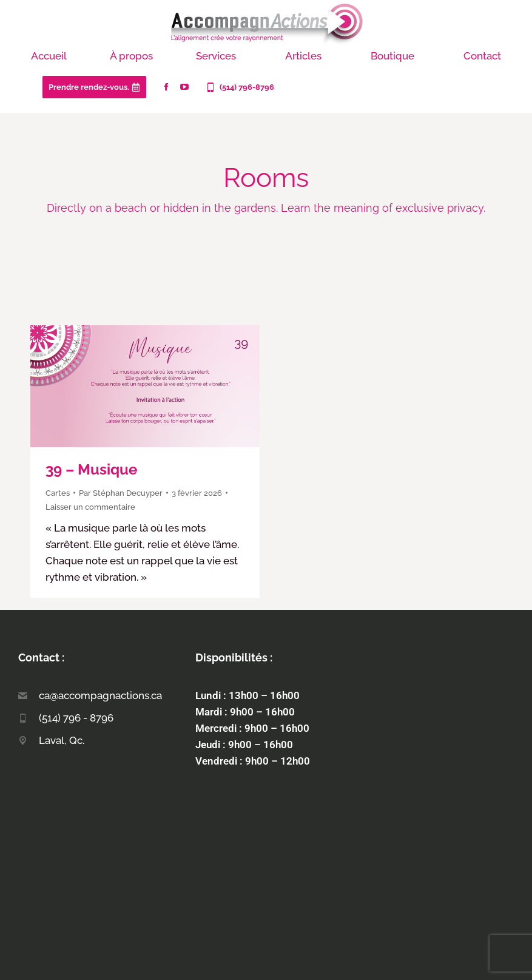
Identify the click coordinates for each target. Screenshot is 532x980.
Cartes (58, 493)
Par (121, 493)
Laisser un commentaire (90, 507)
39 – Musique (91, 469)
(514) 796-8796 (239, 87)
